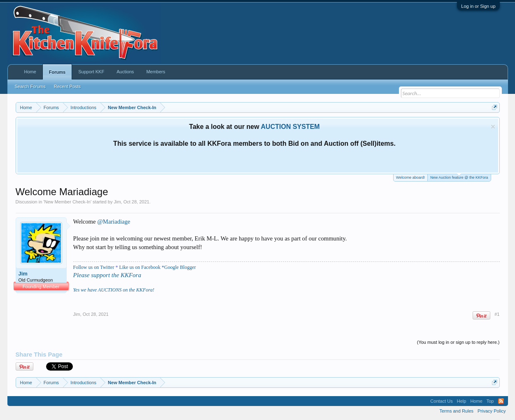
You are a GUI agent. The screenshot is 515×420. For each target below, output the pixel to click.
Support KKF (91, 72)
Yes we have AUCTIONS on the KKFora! (114, 290)
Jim (117, 202)
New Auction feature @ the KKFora (459, 177)
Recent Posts (67, 86)
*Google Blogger (179, 267)
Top (490, 401)
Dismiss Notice (493, 127)
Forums (57, 72)
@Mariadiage (114, 222)
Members (156, 72)
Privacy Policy (492, 411)
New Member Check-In (67, 202)
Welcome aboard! (410, 177)
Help (462, 401)
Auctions (125, 72)
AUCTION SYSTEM (290, 127)
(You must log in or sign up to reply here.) (458, 342)
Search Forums (30, 86)
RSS (501, 401)
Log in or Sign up (478, 6)
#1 (497, 314)
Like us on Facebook (140, 267)
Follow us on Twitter (94, 267)
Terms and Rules (456, 411)
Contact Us (441, 401)
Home (30, 72)
